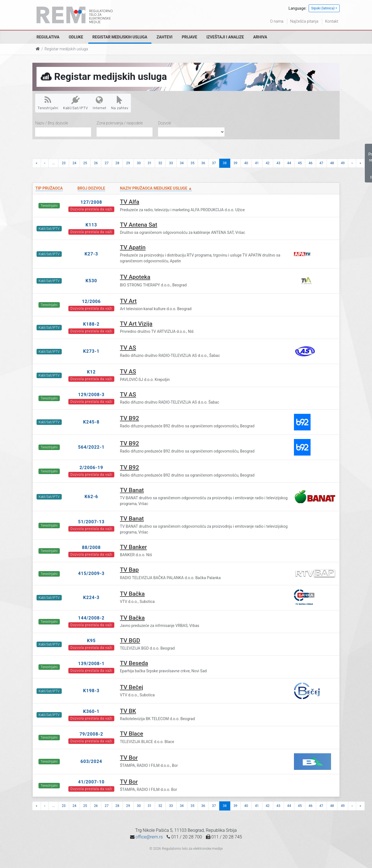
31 (149, 163)
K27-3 (91, 254)
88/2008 (91, 547)
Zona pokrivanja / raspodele (120, 123)
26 (96, 163)
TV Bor (129, 758)
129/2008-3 (91, 395)
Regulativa (48, 37)
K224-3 (91, 598)
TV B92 (129, 418)
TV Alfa (130, 202)
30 (139, 163)
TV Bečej (131, 687)
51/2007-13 (91, 522)
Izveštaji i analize (225, 37)
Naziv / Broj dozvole (52, 123)
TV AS (128, 348)
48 (332, 163)
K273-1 (91, 351)
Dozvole (165, 123)
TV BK (128, 711)
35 (193, 163)
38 (225, 163)
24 (74, 163)
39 (236, 163)
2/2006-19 (91, 468)
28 (117, 163)
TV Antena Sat (139, 225)
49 (343, 163)
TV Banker (133, 547)
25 (85, 163)
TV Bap (129, 570)
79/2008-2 (91, 734)
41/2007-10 (91, 782)
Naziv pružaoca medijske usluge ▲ (156, 188)
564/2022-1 (91, 447)
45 (300, 163)
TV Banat (132, 490)
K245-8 (91, 422)
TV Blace (131, 734)
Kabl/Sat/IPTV (76, 103)
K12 (91, 372)
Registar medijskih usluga (120, 37)
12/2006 (91, 301)
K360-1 (91, 711)
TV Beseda (134, 663)
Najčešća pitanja (304, 21)
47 (321, 163)
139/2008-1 (91, 664)
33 (171, 163)
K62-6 (91, 497)
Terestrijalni (48, 103)
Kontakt (332, 21)
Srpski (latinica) (323, 8)
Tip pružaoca (49, 188)
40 (246, 163)
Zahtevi (165, 37)
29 (128, 163)
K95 (91, 641)
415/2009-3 (91, 573)
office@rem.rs (149, 837)
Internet (100, 103)
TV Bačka (132, 594)
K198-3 (91, 691)
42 (268, 163)
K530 (91, 281)
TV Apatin (133, 247)
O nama (277, 21)
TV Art (128, 301)
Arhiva (260, 37)
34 (182, 163)
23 (64, 163)
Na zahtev (120, 103)
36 (203, 163)
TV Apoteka (135, 277)
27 (107, 163)
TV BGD (130, 640)
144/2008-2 (91, 618)
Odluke (76, 37)
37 (214, 163)
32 (160, 163)
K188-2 (91, 324)
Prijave (190, 37)
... (53, 163)
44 (289, 163)
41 (257, 163)
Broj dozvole (91, 188)
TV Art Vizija (136, 324)
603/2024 (91, 761)
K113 (91, 225)
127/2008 (91, 202)
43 (278, 163)
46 (311, 163)
